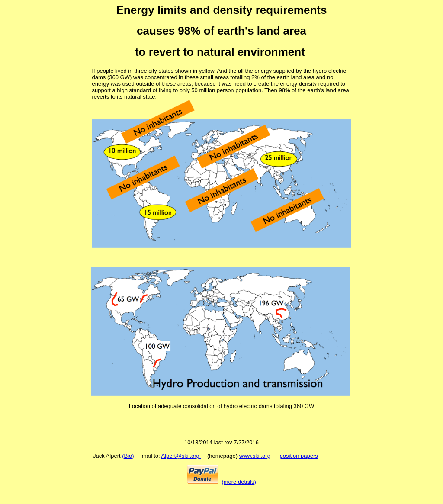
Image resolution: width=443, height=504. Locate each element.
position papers (299, 456)
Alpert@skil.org (181, 456)
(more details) (239, 482)
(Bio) (128, 456)
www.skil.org (255, 456)
